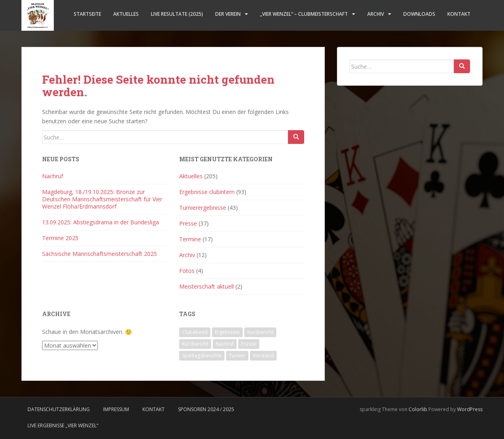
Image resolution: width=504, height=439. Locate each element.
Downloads (419, 14)
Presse (188, 223)
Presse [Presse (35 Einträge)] (249, 344)
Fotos (187, 271)
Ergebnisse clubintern (207, 192)
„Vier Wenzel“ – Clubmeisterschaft (304, 14)
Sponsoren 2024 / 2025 (206, 409)
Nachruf (53, 176)
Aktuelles (126, 14)
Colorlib (418, 409)
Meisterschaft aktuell (206, 286)
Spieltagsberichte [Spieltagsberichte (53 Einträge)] (202, 356)
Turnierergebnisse (203, 208)
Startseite (87, 14)
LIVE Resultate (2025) (177, 14)
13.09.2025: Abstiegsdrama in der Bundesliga (101, 222)
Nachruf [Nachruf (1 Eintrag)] (225, 344)
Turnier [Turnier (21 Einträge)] (237, 356)
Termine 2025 (60, 238)
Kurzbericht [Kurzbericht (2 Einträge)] (195, 344)
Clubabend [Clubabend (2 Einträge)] (195, 332)
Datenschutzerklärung (59, 409)
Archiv (376, 14)
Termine (190, 239)
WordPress (470, 409)
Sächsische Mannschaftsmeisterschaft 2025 (100, 254)
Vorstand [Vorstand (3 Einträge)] (263, 356)
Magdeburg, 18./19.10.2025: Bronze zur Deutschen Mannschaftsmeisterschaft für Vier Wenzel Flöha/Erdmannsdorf (102, 199)
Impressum (116, 409)
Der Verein (228, 14)
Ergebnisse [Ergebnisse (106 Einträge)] (227, 332)
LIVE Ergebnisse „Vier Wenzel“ (63, 425)
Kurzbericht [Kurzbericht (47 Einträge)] (260, 332)
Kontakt (459, 14)
